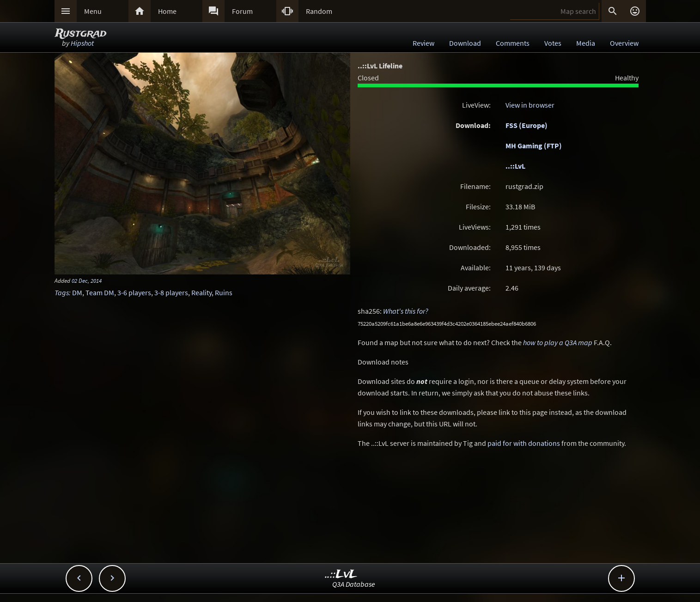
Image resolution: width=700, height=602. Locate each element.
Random (319, 11)
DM (77, 292)
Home (167, 11)
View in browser (530, 105)
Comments (513, 43)
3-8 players (171, 292)
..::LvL (515, 166)
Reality (201, 292)
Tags (62, 292)
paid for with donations (524, 443)
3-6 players (134, 292)
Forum (242, 11)
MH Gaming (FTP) (534, 146)
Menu (93, 11)
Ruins (224, 292)
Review (423, 43)
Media (586, 43)
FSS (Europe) (527, 125)
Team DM (100, 292)
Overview (624, 43)
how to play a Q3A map (558, 342)
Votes (553, 43)
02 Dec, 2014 (87, 280)
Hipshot (82, 43)
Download (465, 43)
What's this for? (406, 311)
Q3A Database (354, 584)
